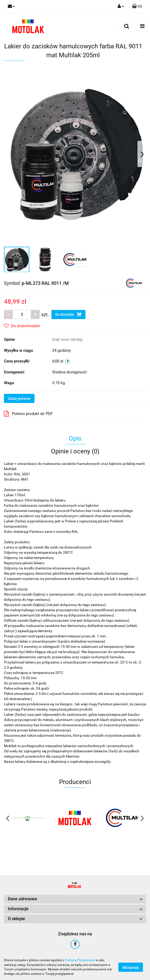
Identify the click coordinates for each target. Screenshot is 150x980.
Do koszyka (68, 314)
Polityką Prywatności (80, 960)
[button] (137, 7)
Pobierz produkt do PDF (28, 414)
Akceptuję (131, 967)
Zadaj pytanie (19, 399)
